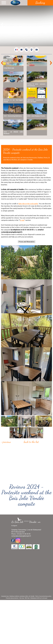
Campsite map (5, 596)
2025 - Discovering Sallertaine (13, 116)
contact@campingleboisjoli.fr (21, 536)
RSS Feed (27, 598)
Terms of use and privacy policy (43, 596)
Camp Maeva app (9, 68)
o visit (22, 220)
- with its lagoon (26, 523)
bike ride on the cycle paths (28, 204)
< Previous (6, 442)
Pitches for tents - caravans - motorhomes (37, 85)
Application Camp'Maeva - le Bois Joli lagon (37, 101)
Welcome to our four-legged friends (13, 101)
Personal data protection (12, 598)
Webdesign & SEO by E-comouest (39, 598)
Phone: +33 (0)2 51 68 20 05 (21, 534)
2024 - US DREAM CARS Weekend (13, 133)
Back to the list (31, 442)
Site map (22, 598)
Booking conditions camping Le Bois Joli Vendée (22, 596)
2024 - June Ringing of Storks (36, 116)
